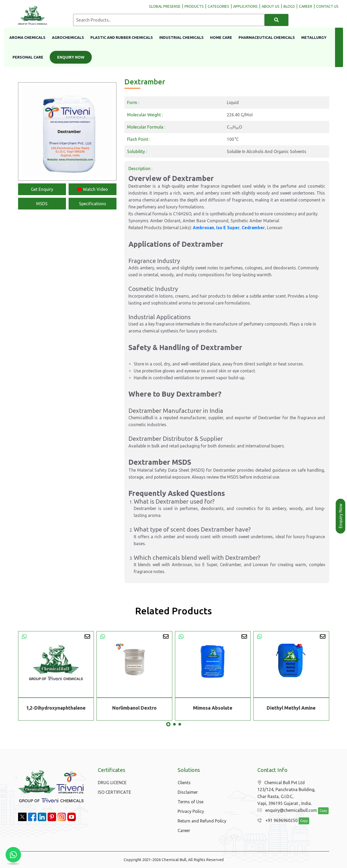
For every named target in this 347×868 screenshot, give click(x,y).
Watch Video (93, 189)
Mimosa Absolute (213, 708)
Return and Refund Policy (202, 821)
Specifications (93, 204)
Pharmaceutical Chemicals (267, 38)
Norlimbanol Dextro (134, 708)
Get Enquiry (42, 189)
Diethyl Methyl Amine (291, 708)
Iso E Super (228, 228)
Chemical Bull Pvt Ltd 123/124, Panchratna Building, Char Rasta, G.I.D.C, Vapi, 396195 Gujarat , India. (286, 793)
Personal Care (28, 57)
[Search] (277, 20)
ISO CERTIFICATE (114, 792)
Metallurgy (314, 38)
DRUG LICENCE (112, 783)
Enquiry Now (71, 57)
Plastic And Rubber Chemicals (122, 38)
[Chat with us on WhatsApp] (13, 855)
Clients (184, 783)
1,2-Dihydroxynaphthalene (56, 708)
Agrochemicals (68, 38)
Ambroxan (203, 228)
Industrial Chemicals (181, 38)
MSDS (42, 204)
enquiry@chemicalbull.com (286, 811)
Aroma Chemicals (27, 38)
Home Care (221, 38)
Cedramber (253, 228)
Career (184, 830)
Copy (320, 811)
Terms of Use (191, 802)
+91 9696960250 (276, 821)
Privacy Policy (191, 811)
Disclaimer (188, 792)
